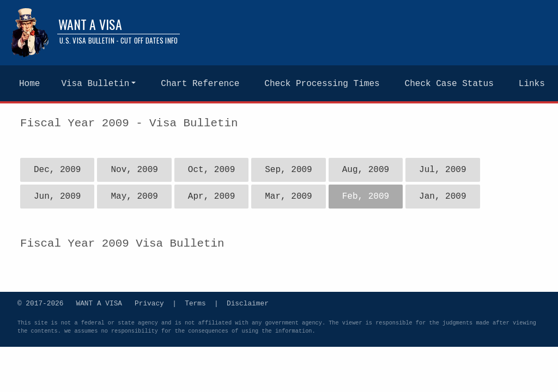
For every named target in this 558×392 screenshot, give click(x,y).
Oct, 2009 (211, 170)
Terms (195, 303)
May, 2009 (134, 197)
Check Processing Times (322, 84)
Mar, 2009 (288, 197)
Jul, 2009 (442, 170)
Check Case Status (449, 84)
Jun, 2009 (57, 197)
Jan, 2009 (442, 197)
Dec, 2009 (57, 170)
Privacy (149, 303)
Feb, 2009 (366, 197)
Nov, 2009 (134, 170)
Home (29, 84)
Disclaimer (248, 303)
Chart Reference (200, 84)
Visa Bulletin (95, 84)
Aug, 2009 (366, 170)
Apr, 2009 (211, 197)
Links (532, 84)
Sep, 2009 (288, 170)
